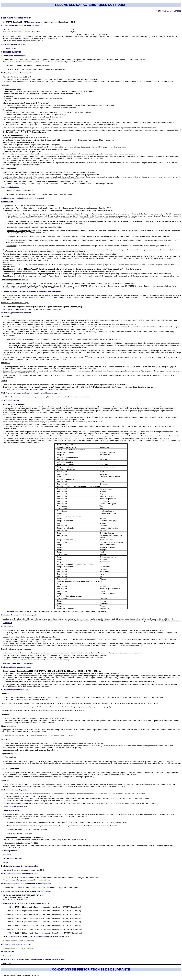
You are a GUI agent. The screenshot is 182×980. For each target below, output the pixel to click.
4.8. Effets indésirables (10, 401)
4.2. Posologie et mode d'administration (17, 73)
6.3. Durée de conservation (12, 858)
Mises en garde (7, 202)
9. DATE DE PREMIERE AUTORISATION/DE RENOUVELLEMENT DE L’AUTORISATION (35, 937)
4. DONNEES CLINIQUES (11, 52)
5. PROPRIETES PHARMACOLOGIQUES (17, 663)
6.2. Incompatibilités (9, 851)
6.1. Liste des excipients (11, 810)
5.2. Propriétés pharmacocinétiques (15, 690)
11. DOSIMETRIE (8, 952)
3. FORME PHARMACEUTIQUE (13, 44)
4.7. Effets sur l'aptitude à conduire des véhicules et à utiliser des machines (31, 393)
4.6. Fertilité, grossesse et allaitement (16, 313)
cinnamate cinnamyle (113, 845)
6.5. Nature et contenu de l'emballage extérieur (20, 874)
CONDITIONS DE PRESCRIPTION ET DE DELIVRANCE (91, 969)
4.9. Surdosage (7, 626)
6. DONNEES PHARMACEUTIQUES (15, 807)
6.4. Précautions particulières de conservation (19, 866)
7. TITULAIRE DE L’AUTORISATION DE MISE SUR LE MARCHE (26, 891)
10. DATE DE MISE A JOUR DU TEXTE (16, 944)
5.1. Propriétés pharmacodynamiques (16, 667)
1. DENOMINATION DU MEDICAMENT (16, 18)
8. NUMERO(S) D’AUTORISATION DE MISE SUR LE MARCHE (25, 903)
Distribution (6, 714)
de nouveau (40, 181)
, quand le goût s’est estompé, (17, 181)
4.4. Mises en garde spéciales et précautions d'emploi (22, 198)
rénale (153, 784)
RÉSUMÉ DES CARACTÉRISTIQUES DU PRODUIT (91, 5)
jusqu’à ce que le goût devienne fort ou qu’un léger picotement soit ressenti (73, 177)
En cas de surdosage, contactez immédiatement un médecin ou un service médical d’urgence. (38, 660)
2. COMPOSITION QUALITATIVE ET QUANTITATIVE (21, 26)
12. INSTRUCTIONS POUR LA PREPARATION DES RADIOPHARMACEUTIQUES (32, 959)
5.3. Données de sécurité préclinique (16, 790)
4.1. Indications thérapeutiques (13, 56)
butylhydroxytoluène (10, 38)
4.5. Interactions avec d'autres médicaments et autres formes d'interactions (31, 291)
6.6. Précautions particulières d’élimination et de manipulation (26, 884)
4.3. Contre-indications (10, 187)
